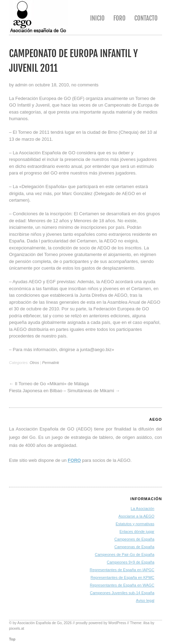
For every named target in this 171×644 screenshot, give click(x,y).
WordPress (117, 623)
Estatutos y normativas (135, 524)
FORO (74, 460)
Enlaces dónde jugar (137, 532)
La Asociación (142, 509)
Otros (34, 363)
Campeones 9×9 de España (131, 562)
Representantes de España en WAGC (122, 585)
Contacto (146, 18)
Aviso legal (145, 600)
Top (12, 639)
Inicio (97, 18)
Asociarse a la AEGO (136, 516)
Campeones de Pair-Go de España (125, 554)
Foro (119, 18)
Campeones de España (134, 539)
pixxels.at (17, 629)
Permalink (51, 363)
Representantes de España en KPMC (123, 577)
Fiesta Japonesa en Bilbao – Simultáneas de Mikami (62, 391)
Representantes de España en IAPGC (122, 570)
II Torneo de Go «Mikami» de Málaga (52, 384)
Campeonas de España (134, 547)
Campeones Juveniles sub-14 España (122, 593)
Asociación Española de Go (40, 623)
